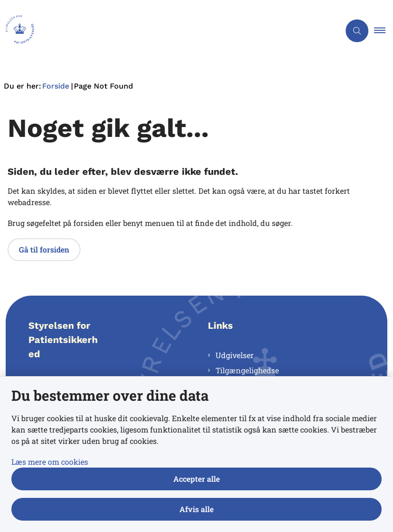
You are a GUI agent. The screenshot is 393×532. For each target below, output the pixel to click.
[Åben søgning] (357, 31)
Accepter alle (196, 479)
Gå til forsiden (44, 249)
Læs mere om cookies (50, 462)
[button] (384, 31)
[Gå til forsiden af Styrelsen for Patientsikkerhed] (17, 31)
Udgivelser (235, 355)
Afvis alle (196, 509)
